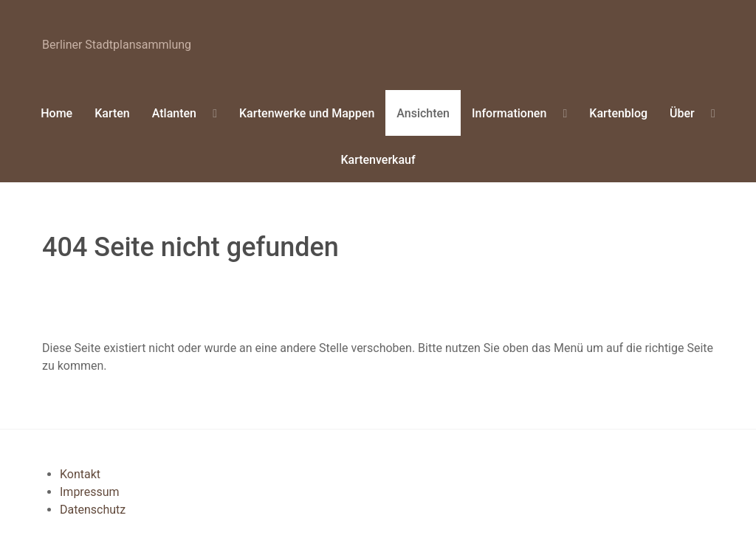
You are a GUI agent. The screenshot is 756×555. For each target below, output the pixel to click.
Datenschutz (93, 510)
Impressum (90, 492)
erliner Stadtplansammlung (117, 45)
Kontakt (80, 474)
